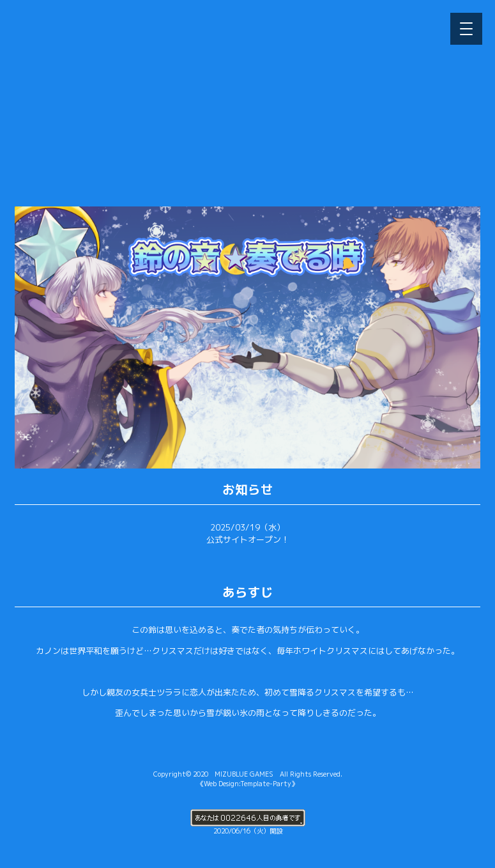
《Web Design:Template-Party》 (247, 784)
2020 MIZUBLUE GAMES (233, 774)
